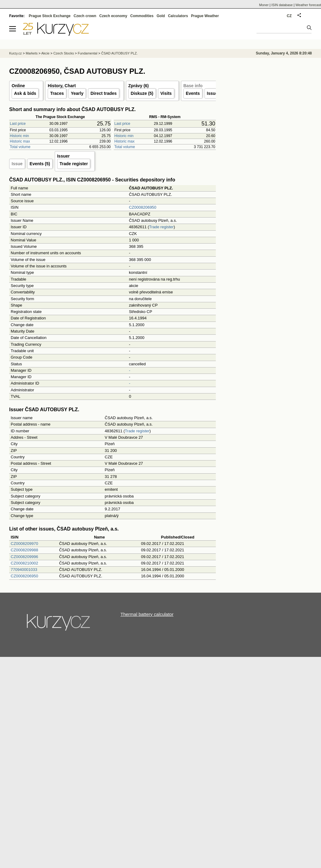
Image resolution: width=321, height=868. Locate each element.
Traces (57, 93)
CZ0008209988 (24, 550)
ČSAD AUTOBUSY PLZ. (119, 53)
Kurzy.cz (15, 53)
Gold (161, 16)
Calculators (178, 16)
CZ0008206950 (143, 207)
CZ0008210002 (24, 563)
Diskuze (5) (142, 93)
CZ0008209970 (24, 544)
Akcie (45, 53)
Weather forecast (308, 5)
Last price (18, 124)
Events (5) (40, 164)
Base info (193, 86)
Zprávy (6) (139, 86)
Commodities (142, 16)
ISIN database (282, 5)
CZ (289, 16)
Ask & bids (25, 93)
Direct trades (104, 93)
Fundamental (87, 53)
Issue (17, 164)
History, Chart (62, 86)
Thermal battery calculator (147, 614)
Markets (32, 53)
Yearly (77, 93)
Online (18, 86)
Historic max (20, 141)
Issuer (213, 93)
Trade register (74, 164)
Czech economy (113, 16)
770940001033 (24, 570)
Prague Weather (205, 16)
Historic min (19, 136)
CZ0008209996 (24, 557)
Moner (264, 5)
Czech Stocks (63, 53)
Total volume (20, 147)
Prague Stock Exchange (50, 16)
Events (193, 93)
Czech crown (85, 16)
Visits (166, 93)
